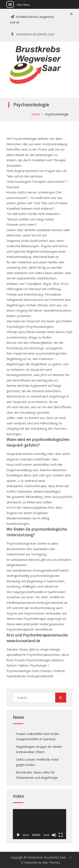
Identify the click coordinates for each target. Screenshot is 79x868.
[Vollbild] (61, 835)
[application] (40, 824)
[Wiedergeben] (18, 835)
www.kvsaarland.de (23, 641)
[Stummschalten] (54, 835)
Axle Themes (51, 862)
